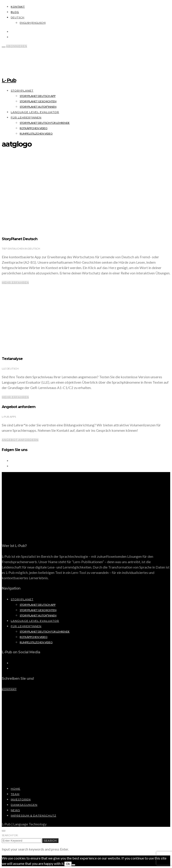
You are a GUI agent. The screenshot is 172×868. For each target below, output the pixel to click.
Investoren (21, 799)
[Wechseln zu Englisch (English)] (33, 23)
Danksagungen (24, 805)
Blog (15, 12)
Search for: (10, 835)
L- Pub (9, 80)
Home (16, 789)
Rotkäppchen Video (34, 128)
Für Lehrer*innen (26, 117)
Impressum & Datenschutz (33, 816)
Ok (68, 864)
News (15, 810)
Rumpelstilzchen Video (36, 134)
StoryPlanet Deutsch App (38, 96)
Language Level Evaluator (35, 112)
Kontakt (18, 7)
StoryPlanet (22, 91)
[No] (73, 865)
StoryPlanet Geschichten (38, 101)
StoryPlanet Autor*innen (38, 107)
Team (15, 794)
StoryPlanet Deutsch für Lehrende (45, 123)
